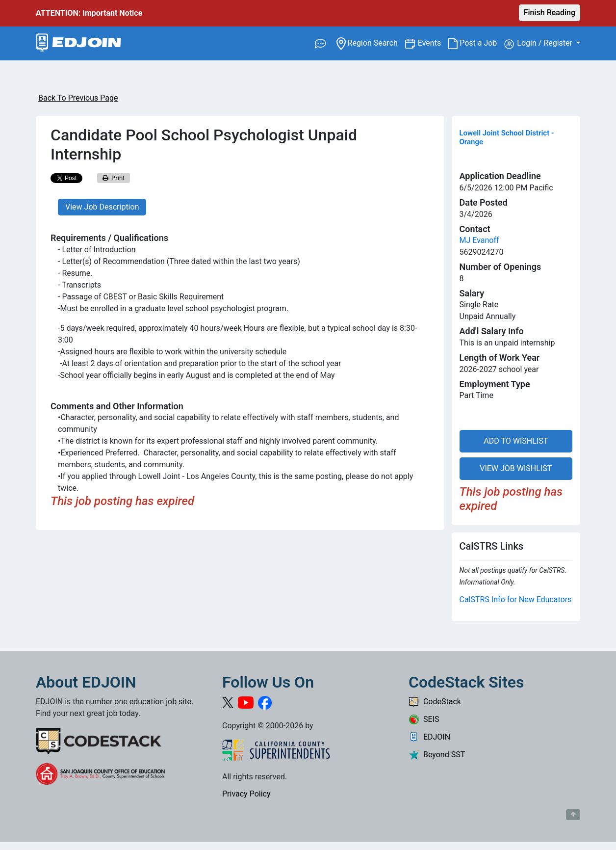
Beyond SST (437, 755)
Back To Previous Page (78, 98)
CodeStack (435, 702)
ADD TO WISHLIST (516, 441)
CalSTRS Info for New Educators (516, 599)
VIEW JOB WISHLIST (516, 468)
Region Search (371, 42)
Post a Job (476, 43)
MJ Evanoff (479, 240)
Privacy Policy (246, 794)
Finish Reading (550, 13)
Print (114, 178)
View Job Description (102, 207)
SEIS (424, 719)
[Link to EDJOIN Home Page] (79, 43)
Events (433, 42)
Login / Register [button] (539, 44)
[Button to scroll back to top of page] (573, 815)
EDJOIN (429, 737)
